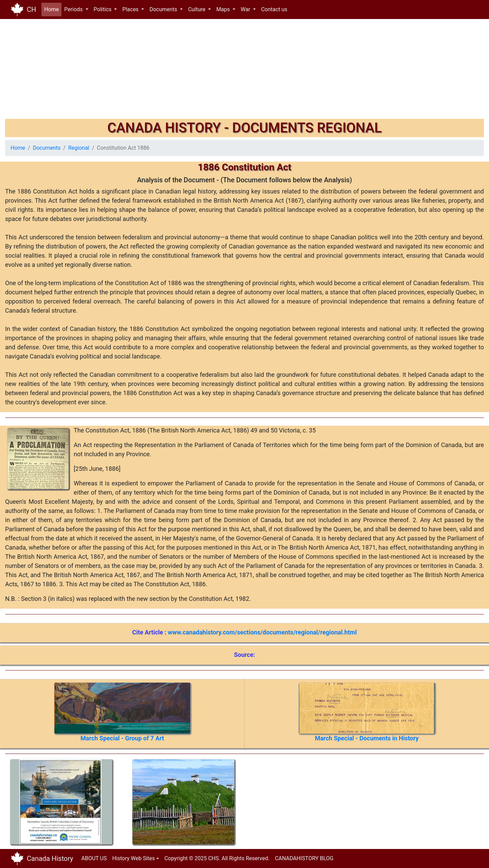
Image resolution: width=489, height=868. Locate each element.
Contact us (274, 9)
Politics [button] (103, 9)
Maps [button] (224, 9)
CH (31, 10)
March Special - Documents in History (367, 738)
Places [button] (131, 9)
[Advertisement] (209, 71)
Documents (47, 148)
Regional (79, 148)
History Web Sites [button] (133, 858)
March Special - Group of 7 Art (122, 738)
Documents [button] (164, 9)
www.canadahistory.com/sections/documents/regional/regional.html (262, 632)
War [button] (246, 9)
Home (53, 9)
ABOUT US (94, 858)
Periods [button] (74, 9)
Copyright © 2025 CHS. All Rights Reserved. (217, 858)
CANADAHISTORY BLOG (304, 858)
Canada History (50, 858)
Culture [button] (197, 9)
